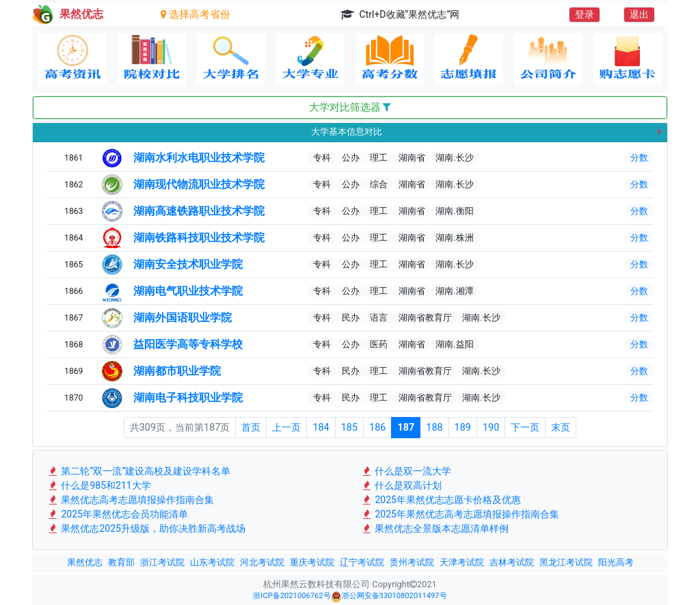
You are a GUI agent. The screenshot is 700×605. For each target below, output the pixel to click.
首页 (251, 428)
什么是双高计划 (401, 485)
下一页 (525, 428)
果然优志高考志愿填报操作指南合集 (130, 500)
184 (321, 428)
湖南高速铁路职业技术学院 (199, 211)
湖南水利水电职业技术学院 (199, 158)
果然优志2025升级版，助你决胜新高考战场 (146, 528)
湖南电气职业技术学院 (188, 291)
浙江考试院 (162, 562)
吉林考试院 (512, 562)
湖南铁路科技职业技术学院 (199, 238)
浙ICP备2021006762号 (292, 596)
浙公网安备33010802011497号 (389, 597)
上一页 (286, 428)
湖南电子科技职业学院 (188, 398)
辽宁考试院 (362, 562)
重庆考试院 (312, 562)
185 (349, 428)
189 (463, 428)
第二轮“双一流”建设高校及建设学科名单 (138, 471)
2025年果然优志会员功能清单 (117, 514)
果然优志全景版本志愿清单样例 (434, 528)
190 (491, 428)
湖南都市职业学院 (177, 371)
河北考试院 (262, 562)
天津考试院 (462, 562)
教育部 (121, 562)
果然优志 (85, 562)
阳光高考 (616, 562)
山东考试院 (212, 562)
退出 (639, 14)
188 (434, 428)
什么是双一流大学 (406, 471)
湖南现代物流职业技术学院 (199, 184)
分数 (639, 158)
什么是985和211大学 (99, 485)
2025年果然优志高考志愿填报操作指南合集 (460, 514)
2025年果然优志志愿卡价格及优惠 (441, 500)
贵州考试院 (412, 562)
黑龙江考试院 (566, 562)
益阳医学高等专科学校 (188, 344)
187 (406, 428)
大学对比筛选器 (350, 107)
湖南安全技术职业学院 (188, 264)
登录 (584, 14)
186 (377, 428)
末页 (561, 428)
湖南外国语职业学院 (183, 318)
